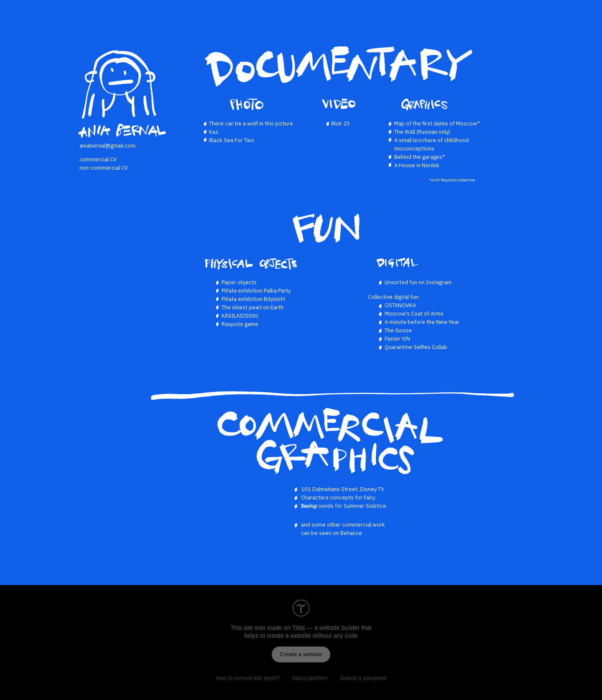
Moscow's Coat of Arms (414, 314)
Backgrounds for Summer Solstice (344, 506)
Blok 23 (341, 123)
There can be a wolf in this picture (251, 123)
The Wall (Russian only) (422, 132)
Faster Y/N (397, 339)
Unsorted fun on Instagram (418, 282)
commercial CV (98, 159)
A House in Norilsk (417, 165)
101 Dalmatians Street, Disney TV (343, 489)
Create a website (301, 654)
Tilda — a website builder (326, 628)
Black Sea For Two (232, 140)
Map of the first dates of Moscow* (437, 123)
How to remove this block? (247, 678)
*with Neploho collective (452, 180)
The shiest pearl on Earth (253, 307)
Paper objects (239, 282)
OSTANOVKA (400, 305)
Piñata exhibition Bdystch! (253, 299)
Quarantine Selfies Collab (416, 347)
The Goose (398, 330)
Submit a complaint (363, 678)
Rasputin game (240, 324)
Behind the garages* (420, 157)
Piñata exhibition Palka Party (256, 291)
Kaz (214, 132)
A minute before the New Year (422, 322)
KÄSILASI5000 (240, 316)
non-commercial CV (104, 168)
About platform (310, 678)
